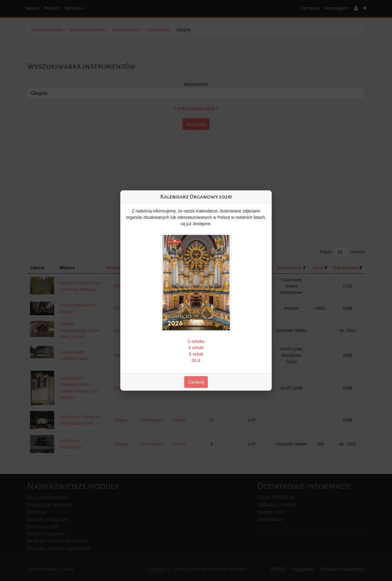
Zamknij (196, 382)
